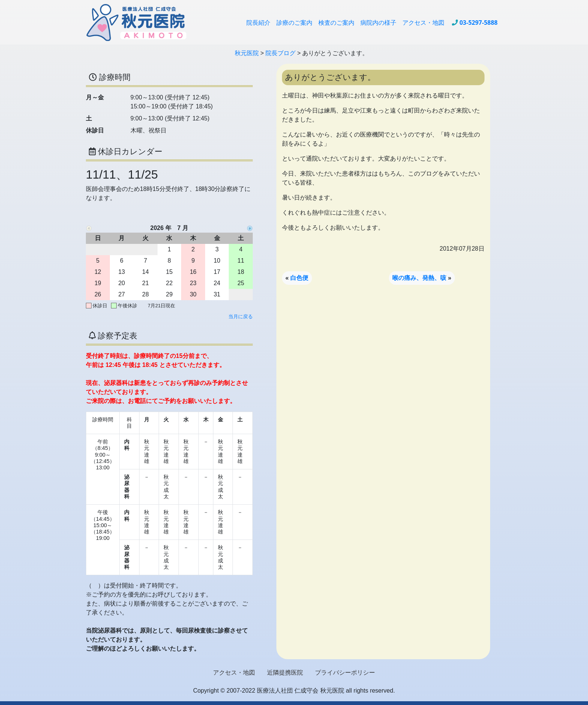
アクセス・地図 (423, 23)
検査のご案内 (336, 23)
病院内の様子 (378, 23)
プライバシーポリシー (345, 673)
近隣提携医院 (285, 673)
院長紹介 (258, 23)
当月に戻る (241, 316)
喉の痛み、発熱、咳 (419, 278)
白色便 (299, 278)
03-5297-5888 (478, 23)
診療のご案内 (294, 23)
